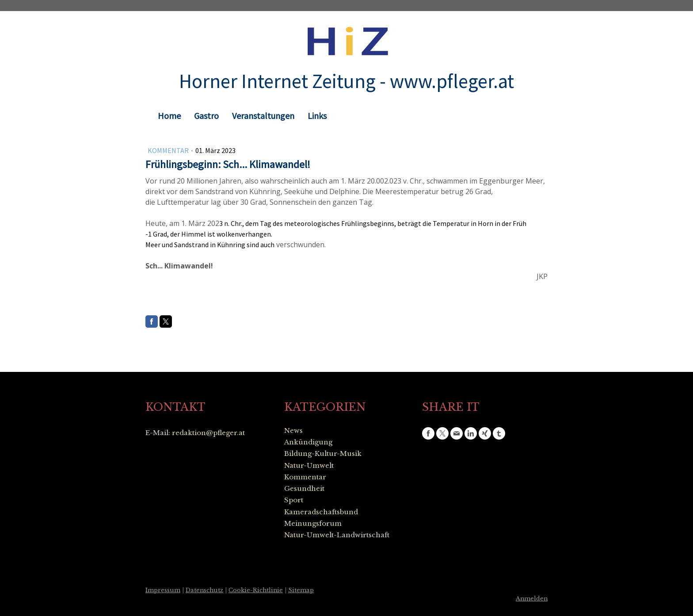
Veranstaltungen (263, 116)
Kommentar (169, 150)
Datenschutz (204, 590)
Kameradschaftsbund (321, 512)
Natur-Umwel (308, 465)
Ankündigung (308, 442)
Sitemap (301, 590)
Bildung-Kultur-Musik (323, 453)
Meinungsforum (313, 523)
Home (169, 116)
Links (317, 116)
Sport (294, 500)
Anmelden (532, 599)
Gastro (206, 116)
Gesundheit (304, 488)
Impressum (163, 590)
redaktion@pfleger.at (208, 433)
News (293, 430)
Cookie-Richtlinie (256, 590)
